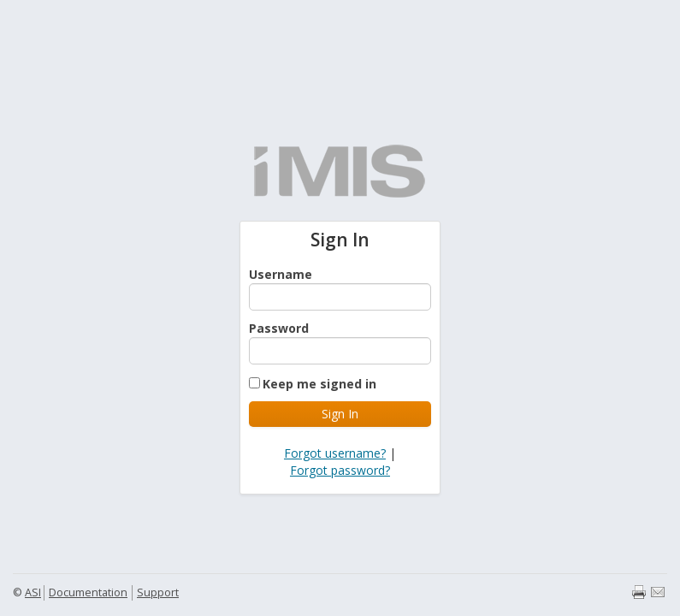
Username (281, 274)
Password (279, 328)
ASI (33, 592)
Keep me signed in (319, 384)
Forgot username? (335, 453)
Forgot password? (340, 470)
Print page (639, 592)
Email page (658, 592)
